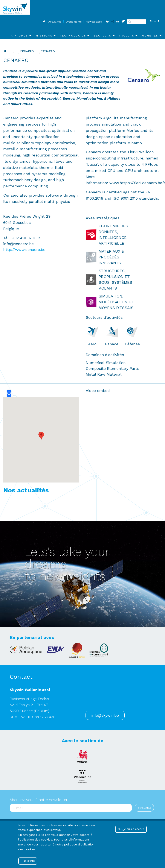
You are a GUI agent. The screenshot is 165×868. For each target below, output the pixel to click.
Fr (159, 21)
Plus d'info (28, 861)
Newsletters (94, 22)
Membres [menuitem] (150, 36)
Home (43, 22)
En (151, 21)
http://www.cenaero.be (24, 250)
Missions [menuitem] (44, 36)
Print (107, 22)
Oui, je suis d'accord (131, 829)
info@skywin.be (105, 715)
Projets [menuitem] (127, 36)
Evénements (74, 22)
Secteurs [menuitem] (102, 36)
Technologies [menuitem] (73, 36)
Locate (9, 393)
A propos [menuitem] (19, 36)
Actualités (55, 22)
